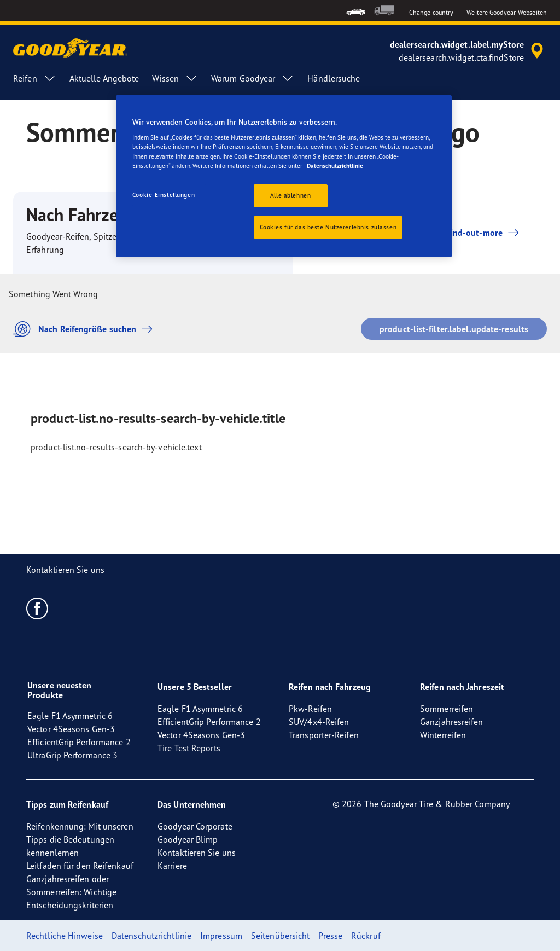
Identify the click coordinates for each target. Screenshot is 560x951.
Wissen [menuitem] (175, 78)
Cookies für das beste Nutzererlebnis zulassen (328, 227)
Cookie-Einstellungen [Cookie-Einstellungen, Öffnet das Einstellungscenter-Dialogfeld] (164, 195)
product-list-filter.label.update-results (454, 329)
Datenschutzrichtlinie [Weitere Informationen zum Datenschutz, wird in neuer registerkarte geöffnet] (335, 166)
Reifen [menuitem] (35, 78)
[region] (284, 176)
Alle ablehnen (290, 195)
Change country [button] (431, 12)
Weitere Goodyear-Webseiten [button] (507, 12)
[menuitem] (356, 11)
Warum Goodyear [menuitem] (253, 78)
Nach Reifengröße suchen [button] (86, 329)
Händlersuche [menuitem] (334, 78)
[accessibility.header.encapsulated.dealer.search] (468, 51)
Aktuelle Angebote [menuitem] (104, 78)
